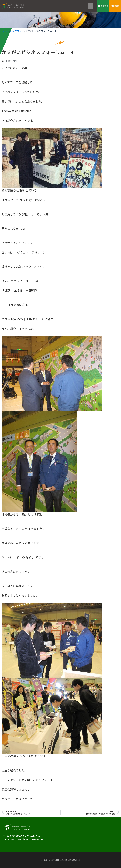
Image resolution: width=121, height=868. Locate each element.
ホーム (5, 31)
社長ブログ (16, 31)
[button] (91, 6)
